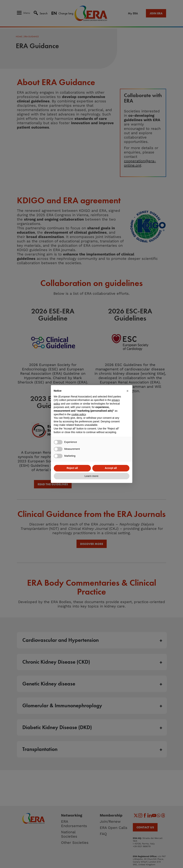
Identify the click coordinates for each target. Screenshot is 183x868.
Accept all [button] (111, 468)
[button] (128, 391)
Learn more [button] (91, 476)
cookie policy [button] (79, 414)
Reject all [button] (72, 468)
